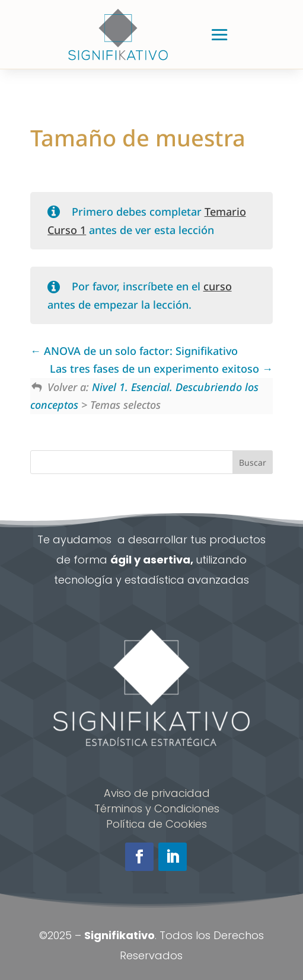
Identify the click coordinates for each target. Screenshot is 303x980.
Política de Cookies (157, 824)
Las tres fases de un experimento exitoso (161, 369)
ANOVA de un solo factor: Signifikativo (134, 351)
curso (218, 286)
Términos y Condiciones (157, 808)
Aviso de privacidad (157, 793)
